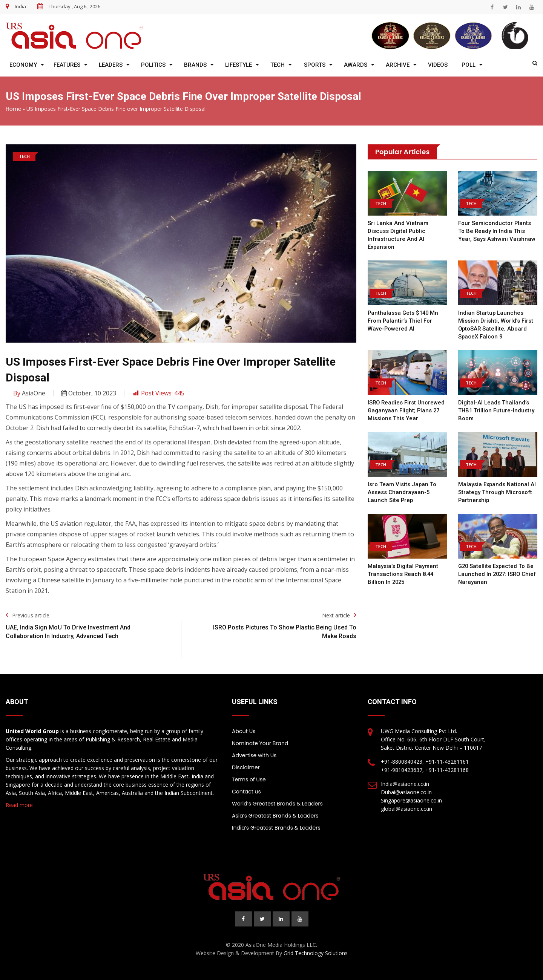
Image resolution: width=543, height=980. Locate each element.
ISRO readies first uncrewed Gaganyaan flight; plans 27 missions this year (407, 410)
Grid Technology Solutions (316, 953)
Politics (153, 65)
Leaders (111, 65)
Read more (19, 805)
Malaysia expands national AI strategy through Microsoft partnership (498, 492)
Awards (356, 65)
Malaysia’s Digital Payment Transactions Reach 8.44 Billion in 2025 (403, 574)
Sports (315, 65)
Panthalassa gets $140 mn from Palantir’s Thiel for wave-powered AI (404, 321)
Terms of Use (249, 779)
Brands (195, 65)
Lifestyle (239, 65)
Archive (398, 65)
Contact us (246, 792)
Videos (438, 65)
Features (67, 65)
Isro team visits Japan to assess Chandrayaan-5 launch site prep (402, 492)
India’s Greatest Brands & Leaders (276, 828)
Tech (278, 65)
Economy (23, 65)
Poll (469, 65)
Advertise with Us (254, 755)
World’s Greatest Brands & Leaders (277, 804)
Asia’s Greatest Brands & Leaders (275, 816)
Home (14, 109)
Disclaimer (246, 767)
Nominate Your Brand (260, 743)
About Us (244, 731)
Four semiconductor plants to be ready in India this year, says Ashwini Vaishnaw (497, 231)
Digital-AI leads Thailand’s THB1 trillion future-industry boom (497, 410)
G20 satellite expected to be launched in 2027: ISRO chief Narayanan (497, 574)
